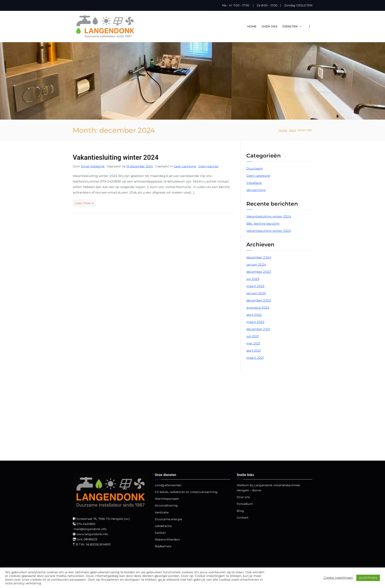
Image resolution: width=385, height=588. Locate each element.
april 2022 (254, 315)
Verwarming (256, 190)
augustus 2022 (258, 308)
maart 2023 (255, 286)
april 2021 (254, 351)
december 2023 (259, 272)
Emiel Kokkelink (93, 166)
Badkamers (163, 546)
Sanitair (160, 533)
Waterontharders (167, 539)
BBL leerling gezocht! (263, 224)
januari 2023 (256, 293)
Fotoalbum (245, 504)
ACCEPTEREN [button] (368, 578)
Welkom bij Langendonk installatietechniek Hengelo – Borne (268, 488)
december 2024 (259, 257)
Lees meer (84, 203)
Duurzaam (255, 168)
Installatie (254, 183)
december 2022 (259, 300)
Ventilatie (162, 512)
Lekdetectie (163, 526)
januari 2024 (256, 265)
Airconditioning (166, 505)
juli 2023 (253, 279)
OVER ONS (269, 26)
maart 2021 (255, 358)
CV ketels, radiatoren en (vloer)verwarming (186, 492)
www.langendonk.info (92, 534)
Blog (240, 511)
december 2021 (258, 329)
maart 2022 (255, 322)
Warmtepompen (167, 499)
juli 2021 (253, 336)
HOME (252, 26)
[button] (300, 27)
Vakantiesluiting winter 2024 (116, 157)
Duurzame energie (168, 519)
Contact (243, 518)
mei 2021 (253, 343)
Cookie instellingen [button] (338, 578)
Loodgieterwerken (168, 485)
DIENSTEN (292, 27)
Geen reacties (208, 166)
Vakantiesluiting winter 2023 (268, 231)
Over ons (243, 497)
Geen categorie (185, 166)
